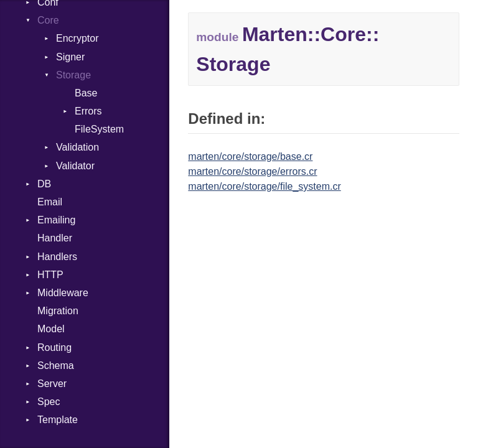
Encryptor (77, 38)
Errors (88, 111)
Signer (70, 57)
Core (48, 20)
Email (50, 202)
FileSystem (99, 129)
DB (44, 184)
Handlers (57, 257)
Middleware (63, 293)
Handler (55, 238)
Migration (58, 311)
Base (86, 93)
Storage (73, 75)
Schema (56, 366)
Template (58, 420)
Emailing (56, 220)
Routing (54, 348)
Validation (77, 147)
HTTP (50, 275)
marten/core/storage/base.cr (250, 156)
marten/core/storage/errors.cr (252, 171)
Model (51, 329)
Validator (75, 166)
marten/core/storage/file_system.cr (264, 186)
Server (52, 384)
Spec (49, 402)
